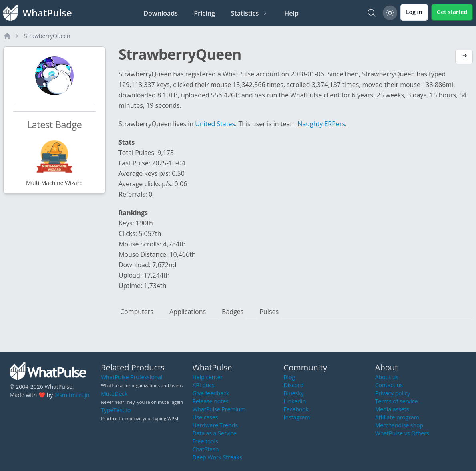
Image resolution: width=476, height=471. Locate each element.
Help (291, 13)
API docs (203, 385)
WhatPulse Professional (132, 377)
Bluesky (294, 393)
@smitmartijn (72, 395)
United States (215, 124)
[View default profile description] (464, 58)
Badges (233, 312)
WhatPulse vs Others (402, 433)
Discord (294, 385)
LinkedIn (295, 401)
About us (387, 377)
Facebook (296, 409)
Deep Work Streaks (217, 457)
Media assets (392, 409)
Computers (137, 312)
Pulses (269, 312)
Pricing (204, 13)
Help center (207, 377)
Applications (188, 312)
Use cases (205, 417)
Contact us (389, 385)
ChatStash (205, 449)
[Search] (372, 13)
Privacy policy (393, 393)
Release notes (210, 401)
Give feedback (211, 393)
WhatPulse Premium (219, 409)
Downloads (161, 13)
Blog (290, 377)
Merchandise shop (399, 425)
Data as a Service (214, 433)
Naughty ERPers (321, 124)
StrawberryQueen (47, 36)
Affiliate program (397, 417)
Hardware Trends (215, 425)
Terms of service (397, 401)
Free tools (205, 441)
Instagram (297, 417)
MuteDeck (114, 394)
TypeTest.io (116, 410)
